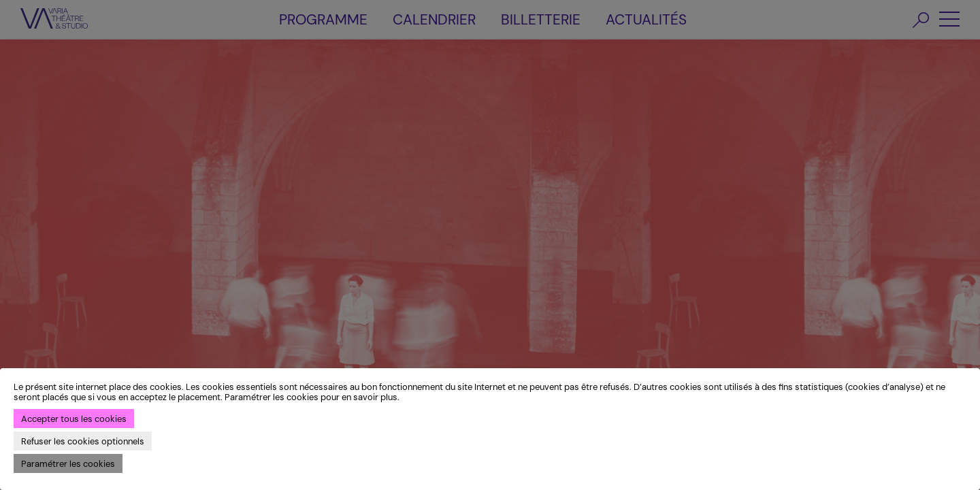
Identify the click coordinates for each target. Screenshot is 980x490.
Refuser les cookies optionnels (83, 441)
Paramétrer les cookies (68, 464)
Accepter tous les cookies (74, 419)
